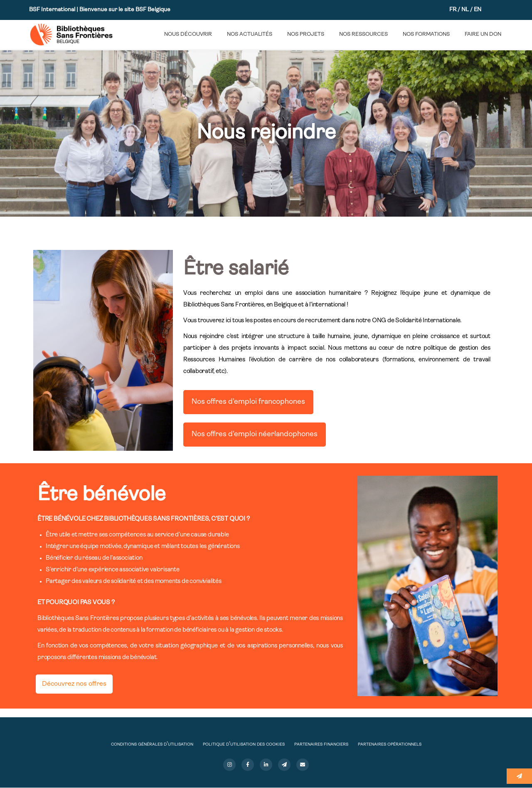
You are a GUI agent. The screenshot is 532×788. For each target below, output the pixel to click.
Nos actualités (250, 34)
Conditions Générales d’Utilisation (152, 744)
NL (465, 10)
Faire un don (483, 34)
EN (478, 10)
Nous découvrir (188, 34)
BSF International (53, 10)
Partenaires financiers (321, 744)
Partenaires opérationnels (390, 744)
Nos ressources (363, 34)
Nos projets (306, 34)
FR (453, 10)
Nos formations (426, 34)
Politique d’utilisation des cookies (244, 744)
